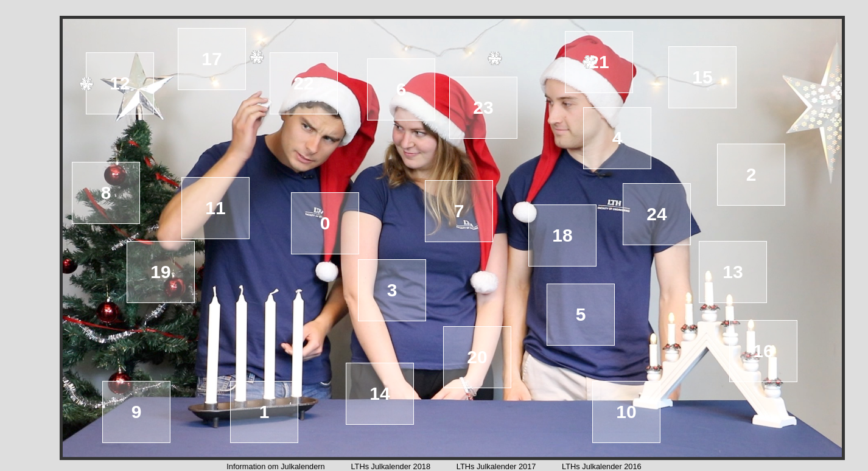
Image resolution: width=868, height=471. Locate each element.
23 (483, 107)
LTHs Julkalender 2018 (390, 466)
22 (303, 83)
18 (562, 235)
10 (626, 412)
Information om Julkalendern (275, 466)
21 (599, 62)
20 (477, 357)
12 (120, 83)
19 (160, 272)
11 (215, 208)
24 (656, 214)
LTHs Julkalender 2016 (602, 466)
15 (702, 77)
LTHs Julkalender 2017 (496, 466)
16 (763, 351)
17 (212, 59)
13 (733, 272)
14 (380, 393)
